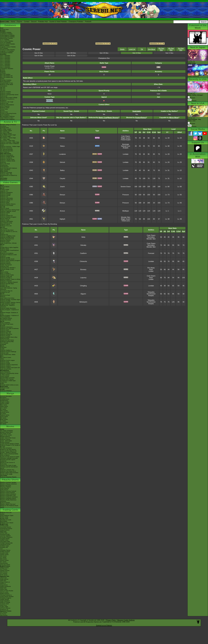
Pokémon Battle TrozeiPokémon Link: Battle (9, 251)
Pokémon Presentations (7, 105)
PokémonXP (4, 96)
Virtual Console (5, 376)
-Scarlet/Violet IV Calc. (7, 83)
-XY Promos (4, 573)
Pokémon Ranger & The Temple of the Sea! (10, 446)
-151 (1, 549)
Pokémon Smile (5, 220)
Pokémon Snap (5, 362)
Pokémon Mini (4, 353)
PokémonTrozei (5, 339)
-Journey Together (5, 536)
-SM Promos (4, 572)
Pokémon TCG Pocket (7, 206)
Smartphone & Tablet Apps (8, 381)
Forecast (151, 253)
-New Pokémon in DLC (7, 118)
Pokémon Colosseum (6, 327)
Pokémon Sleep (5, 203)
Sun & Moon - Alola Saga (7, 141)
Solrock (62, 162)
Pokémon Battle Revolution (8, 308)
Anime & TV (10, 122)
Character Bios (4, 128)
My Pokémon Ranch (6, 318)
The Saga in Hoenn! (6, 133)
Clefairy (62, 138)
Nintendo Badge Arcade (7, 269)
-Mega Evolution (5, 530)
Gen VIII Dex (71, 53)
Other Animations (5, 170)
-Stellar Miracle (4, 599)
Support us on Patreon (104, 625)
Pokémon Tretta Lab (6, 276)
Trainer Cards (4, 517)
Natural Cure (126, 146)
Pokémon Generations (7, 155)
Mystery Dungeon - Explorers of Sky (9, 310)
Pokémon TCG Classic (7, 523)
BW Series (3, 418)
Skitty (83, 237)
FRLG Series (4, 411)
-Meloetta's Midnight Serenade (9, 458)
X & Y (2, 246)
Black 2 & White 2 (5, 274)
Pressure (126, 195)
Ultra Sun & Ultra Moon (7, 230)
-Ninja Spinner (4, 579)
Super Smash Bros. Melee (8, 355)
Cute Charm (126, 136)
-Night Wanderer (5, 601)
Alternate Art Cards (6, 520)
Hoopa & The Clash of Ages (8, 465)
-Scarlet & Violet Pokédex (8, 50)
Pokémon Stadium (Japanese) (9, 365)
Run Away (151, 268)
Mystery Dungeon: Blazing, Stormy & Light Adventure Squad (10, 303)
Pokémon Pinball (5, 363)
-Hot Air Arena (4, 592)
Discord (34, 22)
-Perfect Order (4, 526)
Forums (19, 22)
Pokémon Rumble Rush (7, 237)
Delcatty (83, 245)
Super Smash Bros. (6, 369)
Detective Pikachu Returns (8, 204)
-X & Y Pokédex (5, 40)
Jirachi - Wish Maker (6, 441)
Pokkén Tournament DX (7, 239)
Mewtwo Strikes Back (6, 432)
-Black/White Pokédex (7, 38)
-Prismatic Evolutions (6, 537)
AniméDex (3, 126)
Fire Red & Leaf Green (7, 324)
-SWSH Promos (5, 570)
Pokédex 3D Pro (5, 287)
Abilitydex (3, 73)
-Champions (4, 86)
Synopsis (191, 124)
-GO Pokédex (4, 48)
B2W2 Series (4, 419)
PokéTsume (4, 180)
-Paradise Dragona (6, 598)
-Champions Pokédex (6, 53)
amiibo (2, 384)
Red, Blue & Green (6, 357)
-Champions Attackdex (7, 69)
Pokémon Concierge (6, 173)
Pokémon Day (4, 103)
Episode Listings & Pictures (8, 125)
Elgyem (83, 294)
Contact (27, 22)
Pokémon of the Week (7, 85)
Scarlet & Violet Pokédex (58, 22)
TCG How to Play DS (6, 291)
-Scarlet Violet (4, 553)
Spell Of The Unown (6, 435)
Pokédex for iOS (5, 292)
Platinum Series (5, 415)
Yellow (2, 359)
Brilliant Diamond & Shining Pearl (10, 210)
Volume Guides (5, 403)
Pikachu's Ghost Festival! (7, 493)
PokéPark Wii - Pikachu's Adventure (7, 306)
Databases (10, 25)
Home (13, 22)
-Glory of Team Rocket (7, 591)
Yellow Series (4, 406)
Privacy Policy (111, 620)
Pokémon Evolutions (6, 158)
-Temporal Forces (5, 544)
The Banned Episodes (7, 151)
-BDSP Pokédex (5, 45)
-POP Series (4, 575)
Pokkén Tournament (6, 265)
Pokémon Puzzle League (7, 360)
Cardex (2, 79)
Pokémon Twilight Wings (7, 157)
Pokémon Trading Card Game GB (10, 368)
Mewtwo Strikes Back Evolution (9, 473)
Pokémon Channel (6, 331)
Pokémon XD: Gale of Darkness (9, 329)
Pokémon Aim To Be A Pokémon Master (9, 144)
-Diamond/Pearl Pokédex (7, 37)
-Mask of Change (5, 602)
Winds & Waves (5, 187)
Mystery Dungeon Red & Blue (9, 337)
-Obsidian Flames (5, 550)
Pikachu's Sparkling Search (8, 498)
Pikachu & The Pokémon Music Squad (9, 506)
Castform (83, 253)
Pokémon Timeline (6, 92)
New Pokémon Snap (6, 223)
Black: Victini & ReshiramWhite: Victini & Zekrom (9, 455)
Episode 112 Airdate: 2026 (194, 119)
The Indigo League (6, 129)
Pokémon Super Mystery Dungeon (10, 260)
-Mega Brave (4, 585)
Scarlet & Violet (5, 190)
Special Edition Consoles (7, 378)
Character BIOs (5, 399)
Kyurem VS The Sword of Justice (10, 457)
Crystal (2, 349)
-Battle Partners (5, 594)
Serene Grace (126, 187)
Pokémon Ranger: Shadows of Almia (9, 313)
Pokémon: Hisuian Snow (7, 159)
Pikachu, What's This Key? (8, 504)
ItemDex (3, 70)
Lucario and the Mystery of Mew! (10, 444)
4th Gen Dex (171, 49)
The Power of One (5, 434)
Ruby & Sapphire (5, 323)
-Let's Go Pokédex (6, 43)
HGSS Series (4, 417)
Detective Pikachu (5, 240)
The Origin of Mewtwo (7, 431)
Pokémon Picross (5, 262)
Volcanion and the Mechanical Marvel (9, 468)
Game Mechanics (5, 82)
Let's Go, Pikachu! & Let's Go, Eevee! (9, 232)
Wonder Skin (126, 217)
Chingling (83, 286)
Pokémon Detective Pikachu (8, 477)
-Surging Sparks (5, 539)
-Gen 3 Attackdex (5, 58)
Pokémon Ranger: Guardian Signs (10, 300)
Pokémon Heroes (5, 439)
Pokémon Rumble (5, 301)
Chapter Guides (5, 402)
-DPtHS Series (4, 560)
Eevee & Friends (5, 503)
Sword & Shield (5, 208)
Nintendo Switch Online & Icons (9, 385)
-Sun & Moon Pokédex (7, 41)
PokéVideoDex (4, 167)
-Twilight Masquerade (6, 543)
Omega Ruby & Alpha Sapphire (9, 247)
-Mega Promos (4, 568)
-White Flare (4, 533)
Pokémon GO (4, 197)
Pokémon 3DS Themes (7, 379)
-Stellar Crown (4, 540)
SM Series (3, 424)
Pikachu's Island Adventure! (8, 494)
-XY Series (3, 557)
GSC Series (4, 408)
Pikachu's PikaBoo (6, 487)
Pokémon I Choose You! (7, 470)
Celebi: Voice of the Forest (8, 438)
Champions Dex (104, 58)
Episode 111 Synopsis (195, 96)
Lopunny (83, 278)
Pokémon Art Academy (7, 253)
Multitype (126, 211)
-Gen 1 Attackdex (5, 56)
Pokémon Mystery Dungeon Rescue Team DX (8, 218)
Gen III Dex (71, 56)
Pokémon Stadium (6, 366)
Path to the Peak (5, 164)
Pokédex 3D (4, 285)
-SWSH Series (4, 555)
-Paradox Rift (4, 547)
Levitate (126, 154)
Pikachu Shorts (10, 480)
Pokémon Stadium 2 (6, 350)
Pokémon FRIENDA (6, 391)
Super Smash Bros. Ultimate (8, 243)
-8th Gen (3, 89)
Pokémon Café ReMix (7, 198)
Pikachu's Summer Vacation (8, 482)
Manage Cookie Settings (126, 620)
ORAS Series (4, 422)
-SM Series (3, 556)
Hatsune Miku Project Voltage (9, 98)
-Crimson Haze (4, 604)
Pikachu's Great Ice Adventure (9, 497)
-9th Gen (3, 87)
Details (122, 49)
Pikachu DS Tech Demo (7, 340)
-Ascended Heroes (6, 527)
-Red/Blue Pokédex (6, 32)
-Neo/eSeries (4, 563)
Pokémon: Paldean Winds (8, 161)
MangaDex (3, 398)
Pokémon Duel (4, 266)
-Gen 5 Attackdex (5, 61)
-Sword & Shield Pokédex (8, 44)
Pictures (192, 101)
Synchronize (151, 294)
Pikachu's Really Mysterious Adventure (8, 501)
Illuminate (126, 144)
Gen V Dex (169, 53)
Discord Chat (4, 112)
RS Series (3, 409)
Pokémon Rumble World (7, 259)
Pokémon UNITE (5, 201)
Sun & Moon (4, 229)
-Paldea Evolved (5, 552)
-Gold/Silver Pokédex (6, 34)
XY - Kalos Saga (5, 139)
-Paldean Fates (5, 546)
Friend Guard (126, 140)
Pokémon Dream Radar (7, 275)
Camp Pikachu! (5, 488)
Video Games (10, 182)
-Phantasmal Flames (6, 529)
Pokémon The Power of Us (8, 471)
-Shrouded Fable (5, 542)
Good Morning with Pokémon (9, 168)
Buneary (83, 269)
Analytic (126, 148)
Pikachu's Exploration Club (8, 496)
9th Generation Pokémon (7, 116)
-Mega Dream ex (5, 582)
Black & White (4, 272)
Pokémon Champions (6, 192)
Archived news (4, 30)
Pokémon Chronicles (6, 148)
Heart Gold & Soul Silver (7, 298)
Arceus (62, 211)
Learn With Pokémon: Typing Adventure (8, 289)
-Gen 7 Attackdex (5, 64)
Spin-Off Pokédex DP (6, 76)
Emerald (3, 326)
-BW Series (3, 559)
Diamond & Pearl (5, 295)
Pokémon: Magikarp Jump (8, 236)
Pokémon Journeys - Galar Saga (10, 142)
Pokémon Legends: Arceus (8, 211)
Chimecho (83, 261)
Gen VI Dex (137, 53)
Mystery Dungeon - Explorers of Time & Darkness (9, 316)
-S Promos (3, 614)
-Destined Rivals (5, 534)
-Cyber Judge (4, 607)
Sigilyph (62, 219)
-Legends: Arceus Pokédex (8, 47)
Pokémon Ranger (5, 336)
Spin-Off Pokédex (5, 74)
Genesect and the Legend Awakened (8, 460)
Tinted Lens (126, 221)
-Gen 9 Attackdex (5, 67)
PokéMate (3, 344)
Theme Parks (4, 109)
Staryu (62, 146)
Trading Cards (10, 510)
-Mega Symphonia (5, 586)
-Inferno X (3, 584)
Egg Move (152, 49)
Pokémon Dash (5, 330)
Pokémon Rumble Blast (7, 284)
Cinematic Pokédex (6, 80)
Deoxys (62, 195)
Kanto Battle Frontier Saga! (8, 135)
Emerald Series (5, 412)
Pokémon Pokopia (5, 194)
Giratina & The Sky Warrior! (8, 449)
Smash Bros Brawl (6, 320)
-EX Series (3, 562)
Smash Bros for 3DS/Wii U (8, 268)
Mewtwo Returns (5, 436)
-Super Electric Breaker (7, 597)
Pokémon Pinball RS (6, 334)
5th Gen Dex (161, 49)
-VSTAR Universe (5, 608)
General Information (6, 396)
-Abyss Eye (3, 578)
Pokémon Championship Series (9, 95)
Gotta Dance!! (4, 490)
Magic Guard (126, 138)
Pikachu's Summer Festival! (8, 491)
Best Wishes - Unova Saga (8, 138)
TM (142, 49)
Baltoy (62, 170)
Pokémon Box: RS (6, 333)
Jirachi (62, 187)
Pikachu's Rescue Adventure (8, 484)
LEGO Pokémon (5, 106)
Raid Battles (4, 521)
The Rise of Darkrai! (6, 448)
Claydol (62, 178)
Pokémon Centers (5, 93)
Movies (10, 426)
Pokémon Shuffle (5, 258)
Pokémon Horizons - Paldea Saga (10, 146)
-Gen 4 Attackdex (5, 60)
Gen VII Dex (104, 53)
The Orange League (6, 131)
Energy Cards (4, 518)
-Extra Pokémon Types (7, 515)
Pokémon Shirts (5, 108)
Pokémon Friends (5, 195)
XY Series (3, 421)
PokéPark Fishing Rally (7, 342)
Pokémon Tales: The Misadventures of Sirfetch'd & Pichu (9, 175)
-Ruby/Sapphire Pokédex (7, 35)
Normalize (151, 237)
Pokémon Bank (5, 249)
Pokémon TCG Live (6, 226)
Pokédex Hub (43, 22)
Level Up (132, 49)
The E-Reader (4, 343)
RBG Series (4, 405)
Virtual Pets (3, 382)
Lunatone (62, 154)
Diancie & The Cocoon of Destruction (7, 463)
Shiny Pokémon (5, 152)
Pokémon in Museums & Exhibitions (7, 100)
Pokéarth (88, 22)
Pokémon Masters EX (6, 200)
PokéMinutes (4, 165)
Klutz (151, 269)
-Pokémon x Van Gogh (7, 102)
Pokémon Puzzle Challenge (8, 352)
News (2, 28)
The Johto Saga (5, 132)
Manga (10, 393)
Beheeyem (83, 302)
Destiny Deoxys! (5, 442)
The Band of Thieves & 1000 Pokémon (8, 255)
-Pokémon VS (4, 610)
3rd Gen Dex (181, 49)
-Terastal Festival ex (6, 595)
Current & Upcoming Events (8, 113)
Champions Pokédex (76, 22)
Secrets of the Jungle (6, 474)
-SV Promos (4, 569)
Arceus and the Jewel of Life (8, 451)
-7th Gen (3, 90)
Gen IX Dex (39, 53)
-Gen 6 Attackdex (5, 63)
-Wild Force (3, 605)
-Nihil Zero (3, 581)
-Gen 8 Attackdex (5, 66)
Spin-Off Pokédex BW (6, 77)
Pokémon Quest (5, 242)
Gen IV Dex (39, 56)
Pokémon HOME (5, 213)
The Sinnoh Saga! (5, 136)
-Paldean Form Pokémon (7, 119)
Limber (151, 271)
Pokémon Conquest (6, 281)
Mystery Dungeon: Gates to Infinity (10, 279)
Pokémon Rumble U (6, 278)
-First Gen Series (5, 565)
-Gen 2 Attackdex (5, 57)
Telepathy (151, 292)
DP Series (3, 414)
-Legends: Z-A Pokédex (7, 51)
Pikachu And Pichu (6, 485)
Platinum (3, 297)
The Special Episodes (6, 149)
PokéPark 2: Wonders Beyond (9, 282)
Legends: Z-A (4, 191)
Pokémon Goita (5, 388)
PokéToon (3, 162)
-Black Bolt (3, 531)
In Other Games (5, 375)
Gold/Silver (3, 347)
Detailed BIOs (4, 401)
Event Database (5, 115)
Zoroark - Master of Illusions (8, 452)
